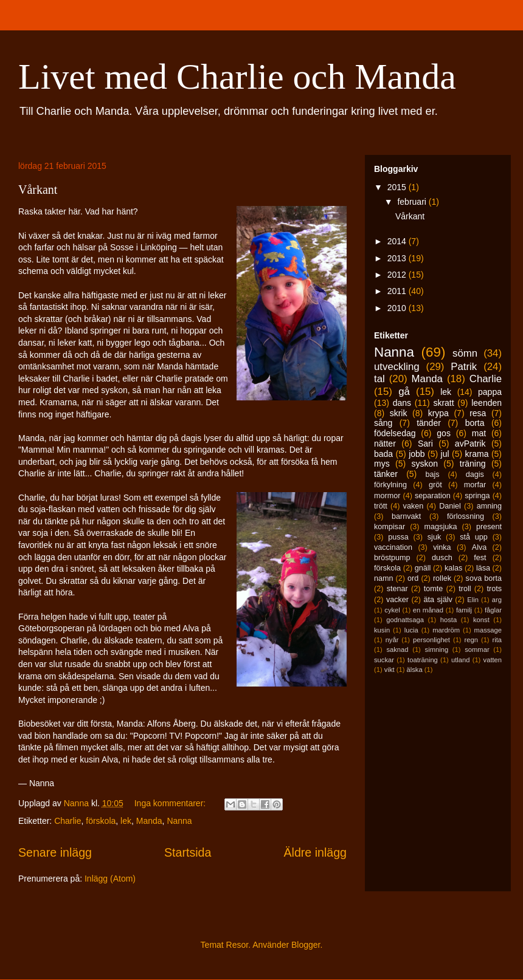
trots (495, 589)
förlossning (466, 516)
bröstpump (392, 558)
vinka (442, 547)
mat (479, 433)
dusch (442, 558)
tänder (429, 423)
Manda (149, 821)
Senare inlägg (55, 852)
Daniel (450, 506)
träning (473, 464)
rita (497, 640)
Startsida (188, 852)
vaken (414, 506)
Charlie (68, 821)
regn (471, 640)
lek (126, 821)
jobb (417, 454)
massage (488, 630)
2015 (398, 187)
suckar (384, 660)
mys (382, 464)
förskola (101, 821)
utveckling (397, 367)
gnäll (423, 568)
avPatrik (470, 444)
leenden (487, 403)
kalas (453, 568)
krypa (438, 413)
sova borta (484, 578)
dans (402, 403)
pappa (490, 392)
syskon (424, 464)
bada (383, 454)
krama (477, 454)
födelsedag (395, 433)
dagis (475, 475)
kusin (382, 630)
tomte (434, 589)
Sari (425, 444)
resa (478, 413)
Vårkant (38, 190)
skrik (399, 413)
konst (481, 620)
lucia (411, 630)
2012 (398, 275)
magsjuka (441, 527)
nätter (385, 444)
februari (413, 202)
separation (433, 496)
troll (465, 589)
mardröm (446, 630)
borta (475, 423)
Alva (480, 547)
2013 (398, 258)
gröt (435, 485)
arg (497, 600)
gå (404, 392)
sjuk (434, 537)
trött (381, 506)
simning (437, 649)
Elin (473, 600)
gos (444, 433)
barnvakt (406, 516)
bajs (432, 475)
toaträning (423, 660)
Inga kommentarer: (171, 803)
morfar (475, 485)
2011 (398, 291)
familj (464, 610)
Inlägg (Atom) (110, 879)
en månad (428, 610)
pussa (398, 537)
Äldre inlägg (315, 852)
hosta (449, 620)
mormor (387, 496)
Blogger (306, 945)
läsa (483, 568)
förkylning (390, 485)
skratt (443, 403)
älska (414, 670)
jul (445, 454)
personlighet (431, 640)
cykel (392, 610)
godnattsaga (405, 620)
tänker (386, 474)
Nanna (179, 821)
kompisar (390, 527)
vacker (397, 600)
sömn (465, 353)
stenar (397, 589)
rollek (442, 578)
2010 (398, 308)
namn (384, 578)
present (489, 527)
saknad (397, 649)
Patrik (464, 367)
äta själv (438, 600)
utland (460, 660)
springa (477, 496)
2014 (398, 241)
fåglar (493, 610)
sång (383, 423)
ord (413, 578)
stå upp (474, 537)
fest (480, 558)
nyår (392, 640)
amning (489, 506)
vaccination (393, 547)
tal (379, 379)
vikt (390, 670)
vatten (493, 660)
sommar (477, 649)
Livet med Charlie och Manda (237, 77)
